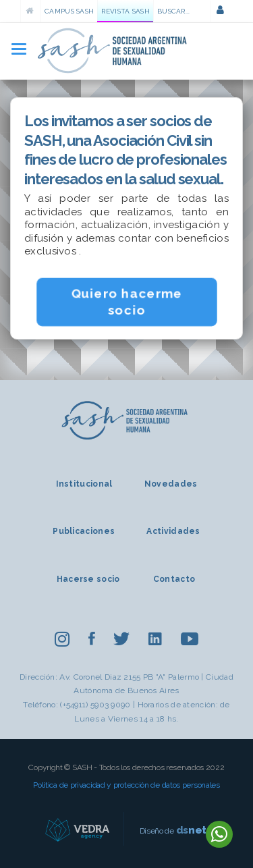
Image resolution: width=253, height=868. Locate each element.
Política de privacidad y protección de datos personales (126, 785)
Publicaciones (84, 531)
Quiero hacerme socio (126, 302)
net (192, 830)
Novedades (171, 484)
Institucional (84, 484)
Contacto (174, 579)
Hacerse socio (88, 579)
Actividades (173, 531)
